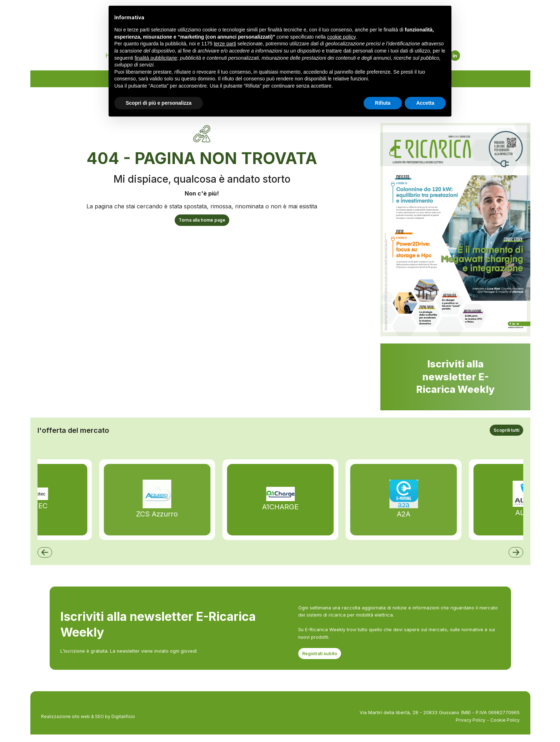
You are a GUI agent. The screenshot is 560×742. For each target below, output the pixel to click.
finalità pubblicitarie (156, 58)
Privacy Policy (469, 727)
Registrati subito (321, 660)
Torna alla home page (202, 225)
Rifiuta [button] (383, 103)
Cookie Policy (505, 727)
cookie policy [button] (341, 37)
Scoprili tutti (506, 437)
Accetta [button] (425, 103)
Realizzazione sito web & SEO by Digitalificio (90, 724)
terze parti (225, 44)
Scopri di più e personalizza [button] (159, 103)
